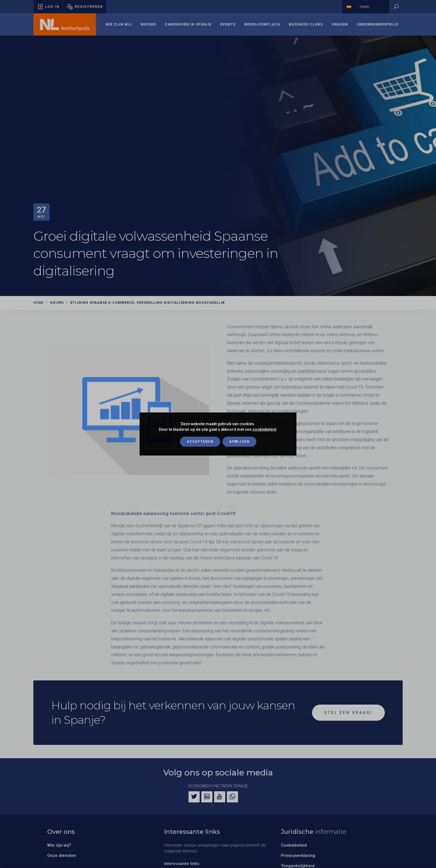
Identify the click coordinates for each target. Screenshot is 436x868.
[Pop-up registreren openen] (85, 7)
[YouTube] (220, 797)
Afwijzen (239, 442)
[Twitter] (194, 797)
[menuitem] (119, 24)
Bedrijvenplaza (262, 24)
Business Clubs (306, 24)
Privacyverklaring (298, 855)
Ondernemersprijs (378, 24)
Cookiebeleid (294, 845)
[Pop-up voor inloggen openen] (48, 7)
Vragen (340, 24)
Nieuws (148, 24)
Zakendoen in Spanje (188, 24)
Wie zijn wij (119, 24)
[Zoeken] (396, 7)
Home (39, 303)
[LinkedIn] (207, 797)
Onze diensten (62, 855)
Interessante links (182, 864)
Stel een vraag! (348, 713)
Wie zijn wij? (59, 845)
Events (228, 24)
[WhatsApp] (232, 797)
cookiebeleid (264, 429)
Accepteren (200, 442)
